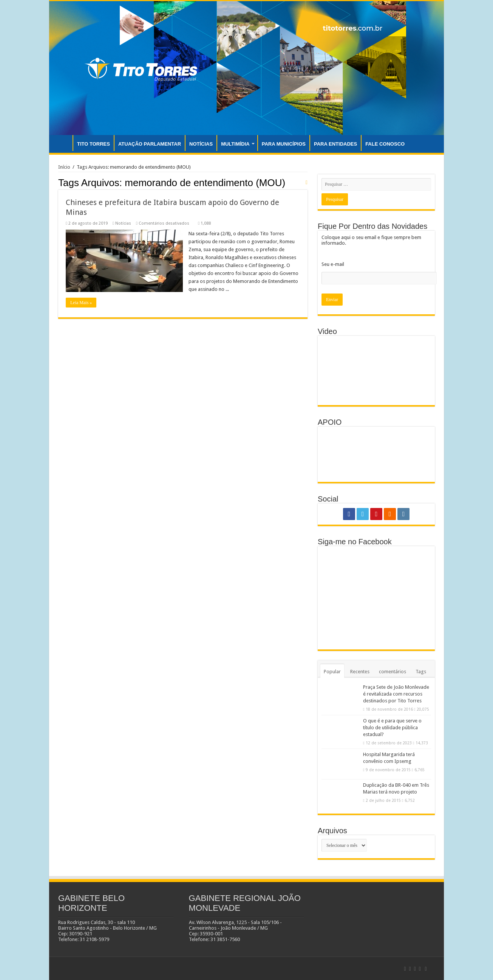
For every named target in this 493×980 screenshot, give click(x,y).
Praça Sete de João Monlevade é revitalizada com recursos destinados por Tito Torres (396, 694)
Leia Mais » (81, 303)
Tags (421, 672)
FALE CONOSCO (385, 144)
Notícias (123, 223)
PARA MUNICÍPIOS (284, 144)
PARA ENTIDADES (335, 144)
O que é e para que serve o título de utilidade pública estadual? (392, 728)
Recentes (360, 672)
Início (64, 167)
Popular (332, 672)
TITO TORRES (93, 144)
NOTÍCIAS (201, 144)
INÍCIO (63, 143)
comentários (393, 672)
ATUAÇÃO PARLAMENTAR (150, 144)
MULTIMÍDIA (235, 144)
